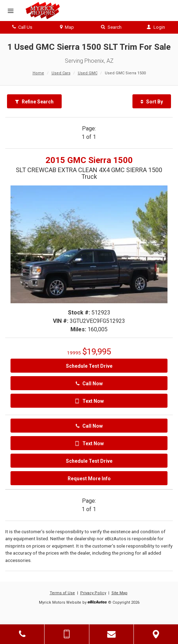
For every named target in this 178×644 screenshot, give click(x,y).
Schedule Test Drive (89, 366)
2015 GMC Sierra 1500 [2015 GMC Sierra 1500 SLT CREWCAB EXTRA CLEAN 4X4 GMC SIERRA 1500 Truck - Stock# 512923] (89, 160)
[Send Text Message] (67, 634)
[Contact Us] (111, 634)
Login (156, 27)
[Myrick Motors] (42, 11)
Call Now (89, 384)
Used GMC (88, 73)
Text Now (89, 401)
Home (38, 73)
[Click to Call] (22, 634)
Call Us (22, 27)
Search (111, 27)
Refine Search (34, 102)
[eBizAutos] (97, 603)
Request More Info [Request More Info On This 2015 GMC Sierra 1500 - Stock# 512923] (89, 479)
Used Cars (61, 73)
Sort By (152, 102)
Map (67, 27)
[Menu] (11, 11)
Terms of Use (62, 593)
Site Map (119, 593)
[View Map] (156, 634)
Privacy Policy (93, 593)
